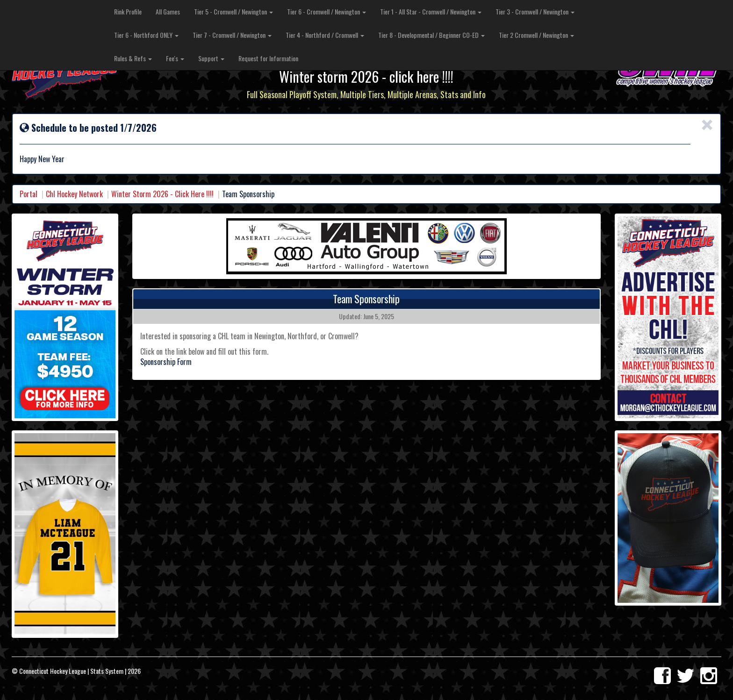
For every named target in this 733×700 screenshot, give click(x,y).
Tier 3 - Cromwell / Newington (535, 11)
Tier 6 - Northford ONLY (146, 35)
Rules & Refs (133, 58)
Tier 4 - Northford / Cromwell (325, 35)
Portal (29, 194)
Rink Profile (128, 11)
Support (211, 58)
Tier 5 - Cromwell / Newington (234, 11)
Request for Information (268, 58)
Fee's (175, 58)
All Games (168, 11)
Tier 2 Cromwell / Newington (536, 35)
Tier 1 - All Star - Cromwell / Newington (431, 11)
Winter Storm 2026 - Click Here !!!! (162, 194)
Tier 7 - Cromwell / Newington (232, 35)
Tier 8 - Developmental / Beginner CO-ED (431, 35)
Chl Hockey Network (74, 194)
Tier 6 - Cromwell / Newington (327, 11)
